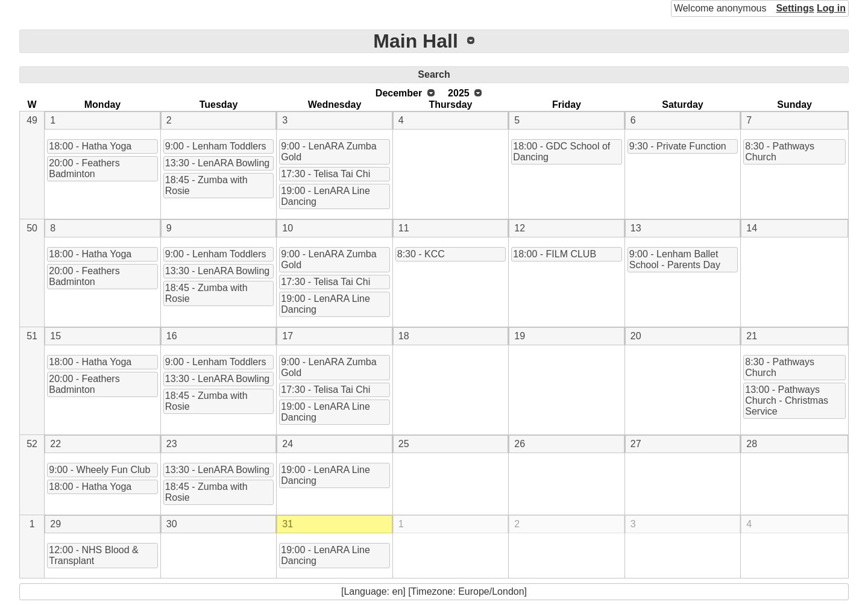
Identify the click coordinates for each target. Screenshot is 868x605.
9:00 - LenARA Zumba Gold (329, 152)
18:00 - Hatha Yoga (90, 146)
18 (404, 336)
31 (288, 524)
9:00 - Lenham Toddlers (216, 146)
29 (55, 524)
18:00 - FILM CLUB (555, 254)
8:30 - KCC (421, 254)
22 (55, 444)
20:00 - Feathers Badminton (84, 168)
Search (434, 74)
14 (752, 228)
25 (404, 444)
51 (32, 336)
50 (32, 228)
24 (288, 444)
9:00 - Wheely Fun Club (99, 470)
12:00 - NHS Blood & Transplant (94, 555)
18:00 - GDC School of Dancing (561, 152)
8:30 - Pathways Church (780, 152)
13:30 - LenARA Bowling (217, 163)
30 (172, 524)
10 (288, 228)
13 (636, 228)
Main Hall (415, 41)
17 (288, 336)
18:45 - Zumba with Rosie (206, 185)
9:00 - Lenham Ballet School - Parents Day (675, 259)
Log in (831, 8)
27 (636, 444)
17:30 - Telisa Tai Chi (325, 174)
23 (172, 444)
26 (520, 444)
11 (404, 228)
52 (32, 444)
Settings (795, 8)
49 (32, 120)
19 (520, 336)
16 (172, 336)
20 (636, 336)
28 (752, 444)
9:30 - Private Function (678, 146)
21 (752, 336)
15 (55, 336)
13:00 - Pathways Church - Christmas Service (787, 400)
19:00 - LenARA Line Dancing (325, 196)
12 (520, 228)
